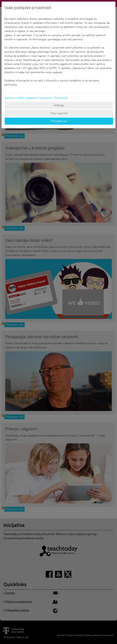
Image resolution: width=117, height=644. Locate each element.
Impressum (46, 98)
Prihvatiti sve (59, 121)
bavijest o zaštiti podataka (21, 98)
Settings (59, 105)
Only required (59, 113)
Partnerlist (61, 98)
